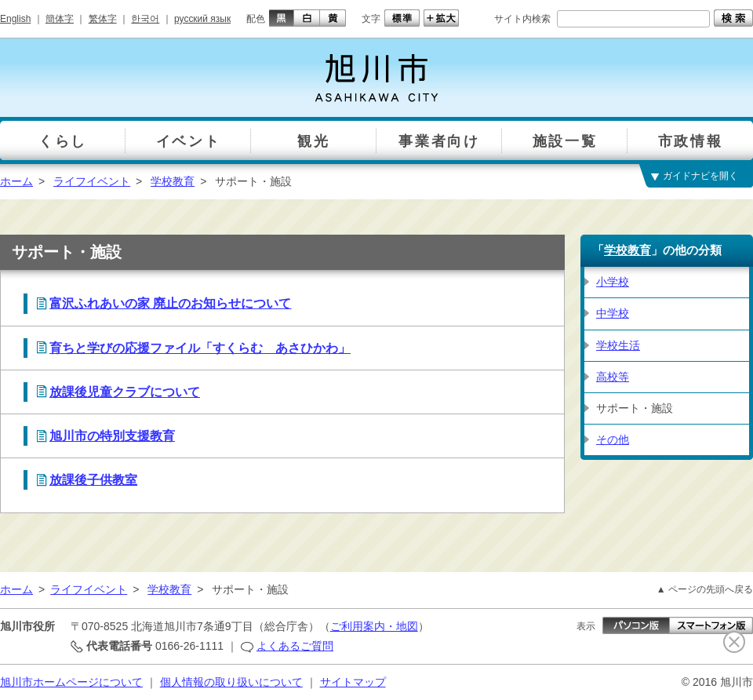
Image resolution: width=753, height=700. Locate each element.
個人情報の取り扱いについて (231, 682)
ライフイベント (92, 181)
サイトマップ (353, 682)
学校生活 (618, 345)
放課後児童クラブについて (125, 392)
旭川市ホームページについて (71, 682)
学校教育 (173, 181)
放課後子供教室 (93, 480)
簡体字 (60, 19)
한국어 (145, 19)
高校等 (613, 377)
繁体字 (103, 19)
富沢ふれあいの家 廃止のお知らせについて (170, 303)
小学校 (613, 282)
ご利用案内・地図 (374, 626)
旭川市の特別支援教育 (112, 436)
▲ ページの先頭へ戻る (705, 589)
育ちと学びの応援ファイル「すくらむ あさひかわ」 (200, 348)
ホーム (16, 181)
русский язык (202, 19)
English (15, 19)
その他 (613, 439)
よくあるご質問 (295, 646)
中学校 (613, 313)
